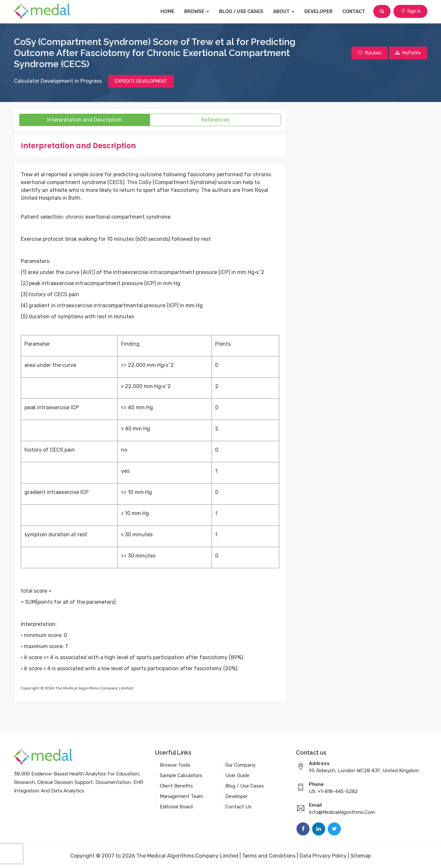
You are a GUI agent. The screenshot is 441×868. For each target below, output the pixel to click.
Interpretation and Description (84, 120)
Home (168, 11)
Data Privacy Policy (323, 856)
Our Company (240, 765)
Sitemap (361, 856)
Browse (197, 11)
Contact (354, 11)
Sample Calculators (181, 775)
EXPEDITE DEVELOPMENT (141, 81)
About (284, 11)
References (215, 120)
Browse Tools (175, 765)
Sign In (410, 11)
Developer (319, 11)
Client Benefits (176, 786)
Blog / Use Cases (241, 11)
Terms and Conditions (269, 856)
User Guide (237, 775)
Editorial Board (176, 807)
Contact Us (238, 807)
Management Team (181, 796)
